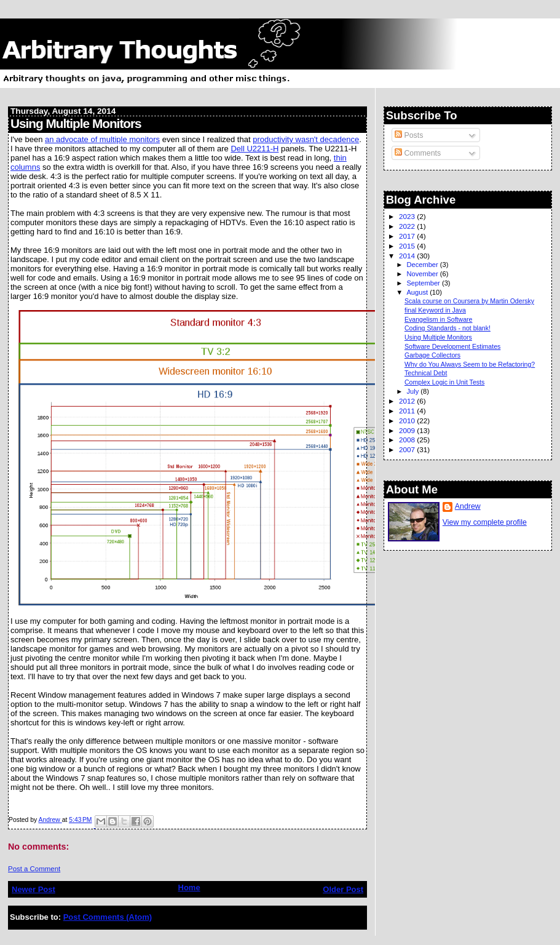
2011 (408, 411)
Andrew (468, 506)
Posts (409, 135)
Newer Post (34, 889)
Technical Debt (426, 373)
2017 (408, 236)
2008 (408, 440)
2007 (408, 449)
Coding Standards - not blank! (448, 328)
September (424, 283)
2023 (408, 216)
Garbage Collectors (432, 355)
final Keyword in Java (435, 310)
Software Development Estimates (452, 346)
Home (189, 887)
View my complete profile (485, 522)
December (423, 265)
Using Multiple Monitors (438, 337)
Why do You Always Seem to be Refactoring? (470, 364)
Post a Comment (34, 869)
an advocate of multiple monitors (102, 139)
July (413, 391)
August (418, 292)
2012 (408, 401)
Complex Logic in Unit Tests (444, 382)
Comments (418, 153)
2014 (408, 256)
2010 (408, 421)
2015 (408, 246)
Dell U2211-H (254, 149)
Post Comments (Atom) (108, 917)
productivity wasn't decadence (306, 139)
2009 (408, 430)
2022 (408, 226)
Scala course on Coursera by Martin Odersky (469, 301)
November (423, 274)
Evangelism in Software (439, 319)
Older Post (343, 889)
